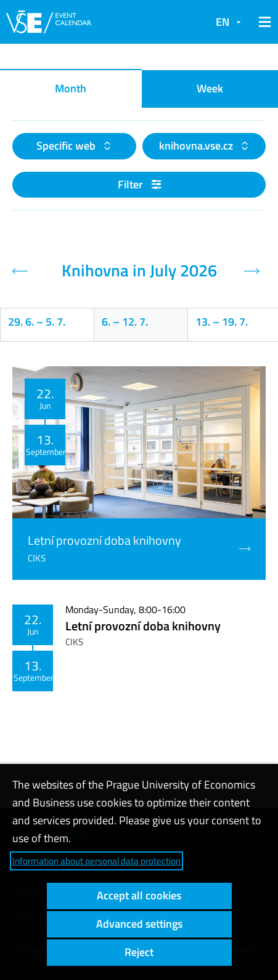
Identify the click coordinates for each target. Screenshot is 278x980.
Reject (139, 952)
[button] (263, 22)
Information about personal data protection (96, 861)
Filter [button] (139, 184)
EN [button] (223, 22)
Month (71, 88)
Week (210, 88)
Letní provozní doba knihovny (143, 626)
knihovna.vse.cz (197, 146)
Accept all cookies (139, 895)
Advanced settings (139, 924)
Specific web (67, 146)
